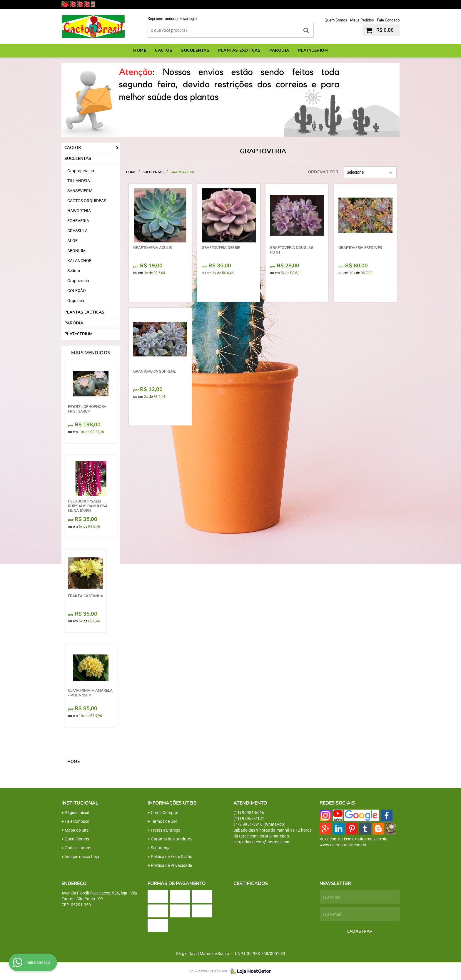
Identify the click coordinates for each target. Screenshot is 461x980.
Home (140, 51)
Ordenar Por (323, 172)
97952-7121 (334, 4)
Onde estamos (78, 848)
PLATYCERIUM (313, 51)
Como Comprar (165, 812)
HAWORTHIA (79, 211)
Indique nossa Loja (82, 856)
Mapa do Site (77, 830)
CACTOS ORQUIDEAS (87, 201)
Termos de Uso (164, 821)
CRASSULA (77, 231)
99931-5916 (284, 4)
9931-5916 (382, 4)
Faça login (188, 19)
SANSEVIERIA (80, 191)
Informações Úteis (172, 803)
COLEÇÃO (77, 290)
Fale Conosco (388, 20)
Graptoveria (78, 280)
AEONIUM (76, 251)
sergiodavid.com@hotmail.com (262, 842)
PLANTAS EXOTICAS (239, 51)
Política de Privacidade (171, 865)
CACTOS (164, 51)
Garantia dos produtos (172, 839)
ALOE (72, 241)
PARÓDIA (279, 51)
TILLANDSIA (79, 181)
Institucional (80, 803)
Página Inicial (77, 812)
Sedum (74, 270)
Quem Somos (336, 20)
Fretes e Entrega (166, 830)
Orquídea (76, 300)
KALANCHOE (79, 261)
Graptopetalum (81, 171)
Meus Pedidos (362, 20)
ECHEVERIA (78, 221)
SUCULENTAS (195, 51)
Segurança (161, 848)
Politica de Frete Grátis (171, 856)
